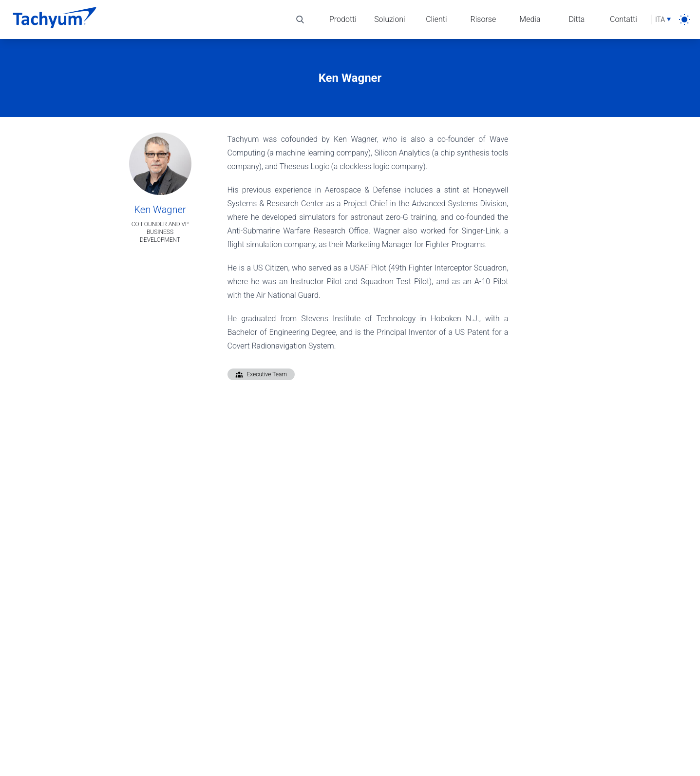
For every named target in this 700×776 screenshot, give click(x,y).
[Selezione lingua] (661, 19)
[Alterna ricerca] (300, 19)
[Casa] (55, 19)
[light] (684, 19)
